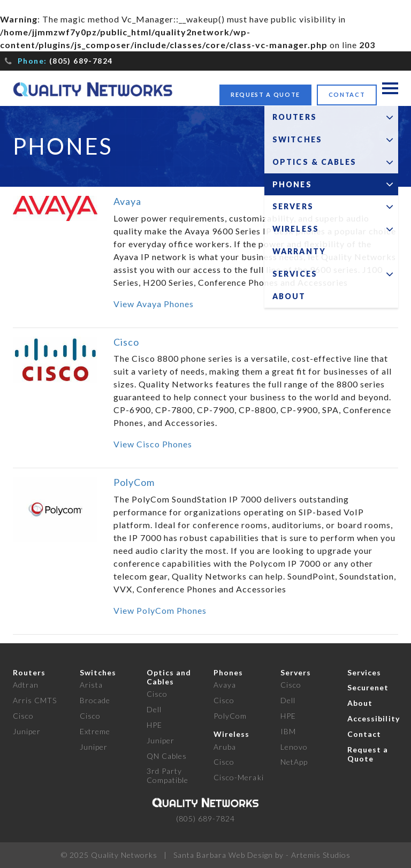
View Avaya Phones (154, 304)
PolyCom (134, 482)
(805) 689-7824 (81, 61)
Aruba (225, 747)
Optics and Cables (169, 677)
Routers (29, 672)
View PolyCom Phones (160, 610)
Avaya (127, 201)
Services (364, 672)
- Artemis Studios (318, 855)
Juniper (27, 731)
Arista (91, 685)
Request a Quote (265, 94)
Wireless (231, 734)
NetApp (294, 762)
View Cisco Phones (153, 444)
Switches (98, 672)
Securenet (368, 687)
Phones (228, 672)
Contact (347, 94)
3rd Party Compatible (168, 775)
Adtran (26, 685)
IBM (288, 731)
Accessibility (374, 718)
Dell (154, 709)
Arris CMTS (35, 700)
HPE (154, 725)
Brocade (95, 700)
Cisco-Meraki (239, 777)
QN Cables (167, 756)
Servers (296, 672)
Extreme (95, 731)
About (360, 703)
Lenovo (294, 747)
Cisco (126, 342)
